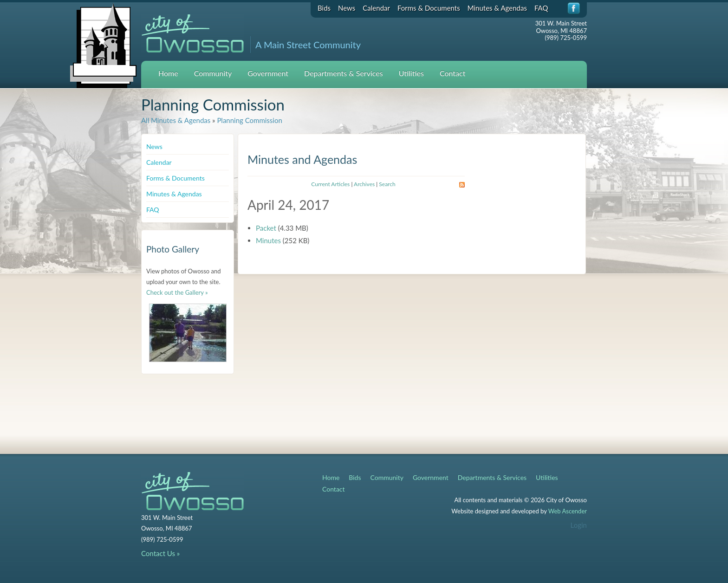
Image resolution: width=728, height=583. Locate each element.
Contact (452, 73)
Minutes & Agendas (497, 8)
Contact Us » (160, 553)
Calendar (376, 8)
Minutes (268, 240)
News (347, 8)
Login (579, 525)
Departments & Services (344, 73)
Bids (324, 8)
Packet (266, 228)
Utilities (411, 73)
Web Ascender (568, 511)
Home (168, 73)
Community (213, 73)
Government (268, 73)
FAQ (541, 8)
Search (387, 184)
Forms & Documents (429, 8)
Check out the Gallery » (177, 292)
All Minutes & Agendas (176, 120)
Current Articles (330, 184)
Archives (364, 184)
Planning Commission (249, 120)
